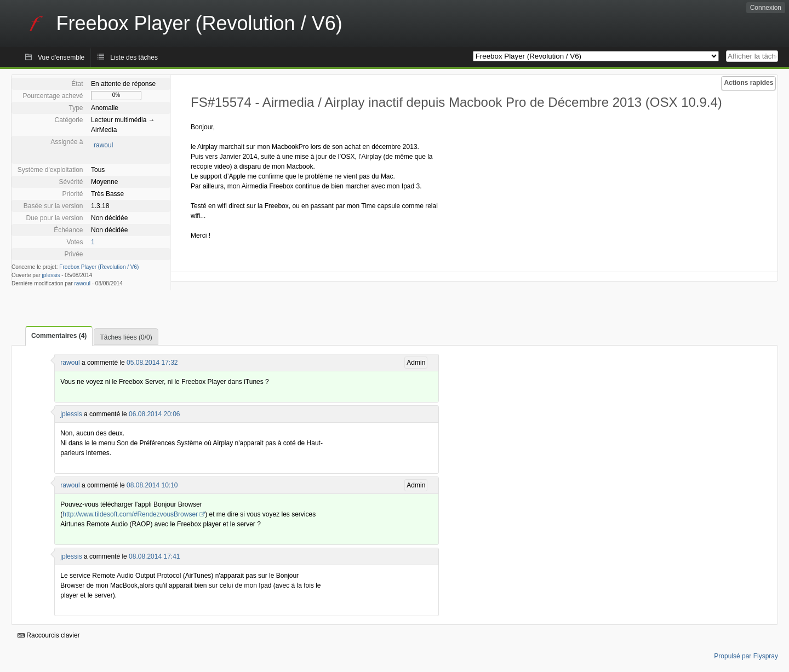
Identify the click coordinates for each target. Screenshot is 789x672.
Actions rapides (748, 83)
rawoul (103, 145)
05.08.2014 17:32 (152, 363)
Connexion (766, 8)
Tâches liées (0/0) (126, 337)
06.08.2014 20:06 (154, 414)
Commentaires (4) (59, 336)
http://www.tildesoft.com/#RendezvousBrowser (130, 514)
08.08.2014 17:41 (154, 556)
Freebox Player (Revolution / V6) (99, 267)
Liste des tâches (134, 58)
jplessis (51, 275)
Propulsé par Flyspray (746, 656)
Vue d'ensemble (61, 58)
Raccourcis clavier (49, 635)
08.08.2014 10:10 (152, 485)
